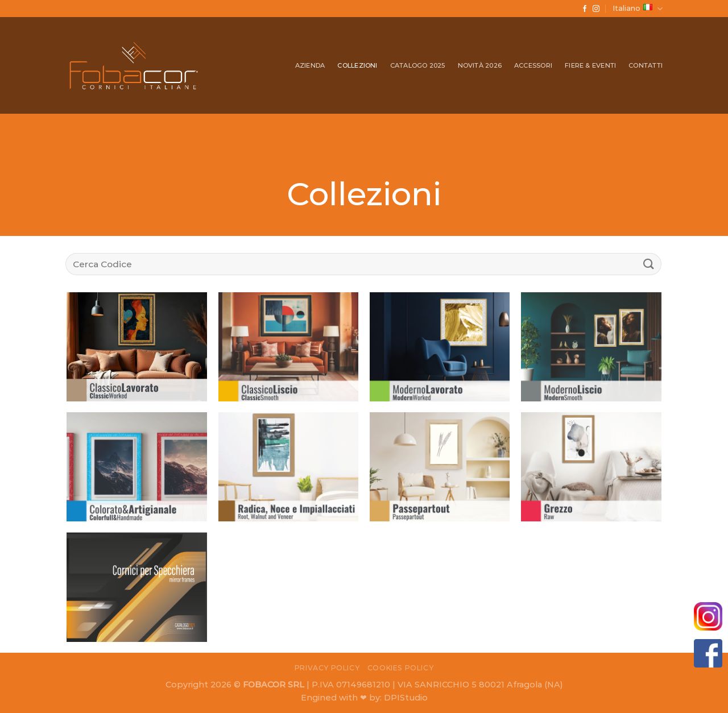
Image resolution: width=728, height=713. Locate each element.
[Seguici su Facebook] (585, 9)
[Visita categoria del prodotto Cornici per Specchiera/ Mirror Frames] (137, 587)
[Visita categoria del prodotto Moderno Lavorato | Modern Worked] (440, 347)
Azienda (310, 65)
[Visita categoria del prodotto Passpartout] (440, 467)
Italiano (638, 9)
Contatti (646, 65)
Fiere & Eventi (590, 65)
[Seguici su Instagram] (596, 9)
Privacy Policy (327, 668)
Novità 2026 (480, 65)
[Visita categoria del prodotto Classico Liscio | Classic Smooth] (289, 347)
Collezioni (357, 65)
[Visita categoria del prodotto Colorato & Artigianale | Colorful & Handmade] (137, 467)
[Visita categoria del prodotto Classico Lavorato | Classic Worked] (137, 347)
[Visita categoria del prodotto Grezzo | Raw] (591, 467)
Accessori (533, 65)
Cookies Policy (401, 668)
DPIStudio (406, 698)
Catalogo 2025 (418, 65)
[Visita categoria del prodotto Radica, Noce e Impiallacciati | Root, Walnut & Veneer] (289, 467)
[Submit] (649, 264)
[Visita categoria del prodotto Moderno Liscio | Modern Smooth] (591, 347)
